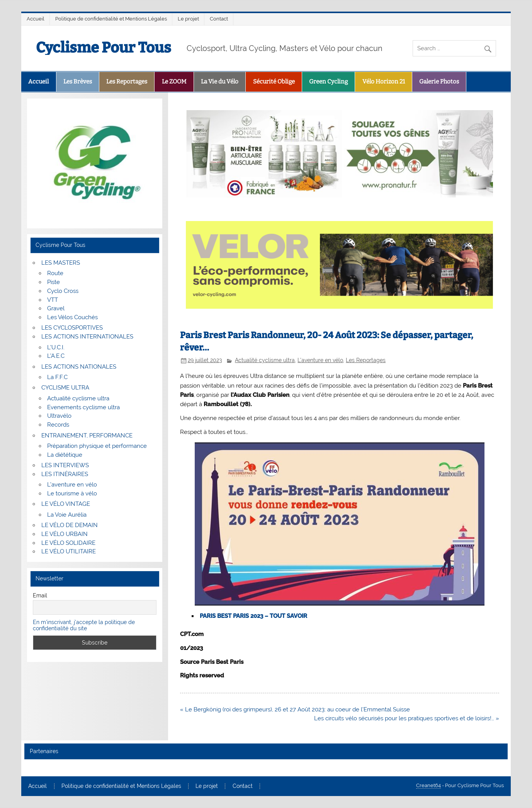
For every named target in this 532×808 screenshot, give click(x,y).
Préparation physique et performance (97, 446)
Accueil (36, 19)
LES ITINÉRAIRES (65, 474)
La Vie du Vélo (220, 82)
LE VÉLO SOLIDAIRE (68, 543)
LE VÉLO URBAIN (65, 534)
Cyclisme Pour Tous (104, 48)
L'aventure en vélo (320, 360)
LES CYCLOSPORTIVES (72, 328)
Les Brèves (78, 82)
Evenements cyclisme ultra (83, 407)
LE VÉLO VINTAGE (66, 504)
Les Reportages (127, 82)
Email (40, 595)
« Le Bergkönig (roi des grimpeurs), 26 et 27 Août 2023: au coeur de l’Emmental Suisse (295, 709)
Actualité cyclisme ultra (265, 360)
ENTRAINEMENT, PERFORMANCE (87, 435)
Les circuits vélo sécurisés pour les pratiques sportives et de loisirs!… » (407, 718)
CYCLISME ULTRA (65, 388)
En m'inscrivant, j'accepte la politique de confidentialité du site (84, 625)
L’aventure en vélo (72, 485)
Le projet (188, 19)
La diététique (65, 455)
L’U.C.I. (56, 347)
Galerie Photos (439, 82)
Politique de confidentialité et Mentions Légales (111, 19)
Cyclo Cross (63, 291)
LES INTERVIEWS (65, 465)
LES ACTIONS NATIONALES (79, 367)
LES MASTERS (61, 263)
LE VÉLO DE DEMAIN (70, 525)
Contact (219, 19)
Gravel (56, 308)
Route (55, 273)
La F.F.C (57, 377)
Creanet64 (428, 785)
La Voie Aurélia (67, 515)
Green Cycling (328, 82)
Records (58, 425)
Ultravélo (59, 416)
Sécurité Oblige (274, 82)
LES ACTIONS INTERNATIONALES (87, 337)
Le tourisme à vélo (72, 493)
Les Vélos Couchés (72, 317)
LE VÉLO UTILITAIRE (69, 551)
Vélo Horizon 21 (384, 82)
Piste (54, 282)
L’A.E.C (56, 356)
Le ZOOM (174, 82)
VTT (53, 300)
